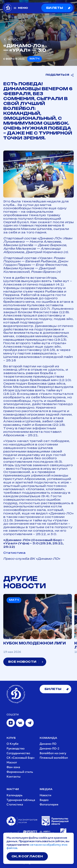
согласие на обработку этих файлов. (37, 846)
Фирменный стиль (20, 772)
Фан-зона (13, 767)
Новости (45, 795)
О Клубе (13, 744)
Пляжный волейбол (54, 758)
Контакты (14, 777)
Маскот (12, 762)
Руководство (16, 749)
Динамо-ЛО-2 (49, 749)
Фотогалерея (49, 805)
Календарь (15, 795)
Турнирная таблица (21, 800)
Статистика (14, 553)
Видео (44, 800)
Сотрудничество (18, 753)
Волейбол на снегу (53, 753)
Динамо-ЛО (48, 744)
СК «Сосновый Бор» (21, 758)
